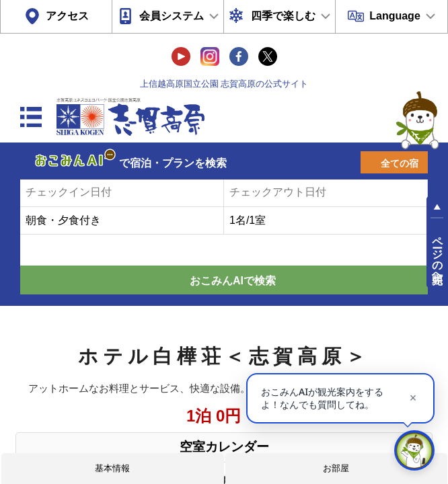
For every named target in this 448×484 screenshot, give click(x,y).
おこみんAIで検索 (233, 281)
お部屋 (336, 468)
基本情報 (112, 468)
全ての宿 (400, 163)
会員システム (172, 16)
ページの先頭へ (438, 254)
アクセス (67, 16)
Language (395, 16)
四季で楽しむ (283, 16)
